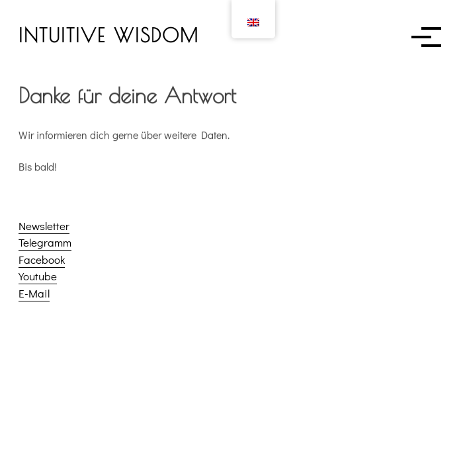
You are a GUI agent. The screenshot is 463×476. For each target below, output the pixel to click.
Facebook (42, 259)
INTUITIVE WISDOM (109, 35)
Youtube (38, 276)
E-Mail (34, 293)
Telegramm (45, 242)
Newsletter (44, 226)
